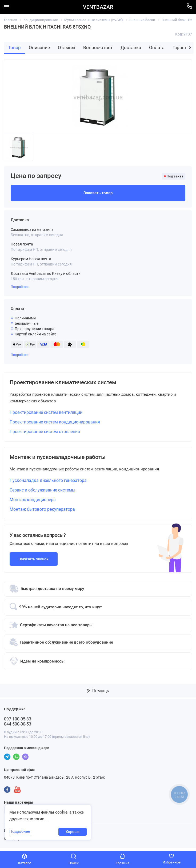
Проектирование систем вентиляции (46, 414)
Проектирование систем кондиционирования (55, 423)
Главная (11, 20)
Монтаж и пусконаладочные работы (65, 459)
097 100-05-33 (18, 722)
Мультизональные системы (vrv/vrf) (94, 20)
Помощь (98, 693)
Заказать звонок (34, 562)
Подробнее (20, 287)
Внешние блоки (142, 20)
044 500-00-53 (18, 727)
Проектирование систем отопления (45, 433)
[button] (190, 48)
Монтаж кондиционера (33, 502)
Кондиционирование (41, 20)
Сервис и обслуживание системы (42, 493)
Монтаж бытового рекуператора (42, 512)
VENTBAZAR (98, 7)
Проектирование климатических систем (71, 383)
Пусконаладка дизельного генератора (48, 483)
